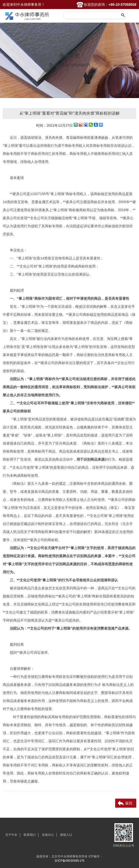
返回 (129, 803)
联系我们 (30, 835)
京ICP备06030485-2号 (69, 861)
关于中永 (11, 835)
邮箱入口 (66, 835)
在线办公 (48, 835)
